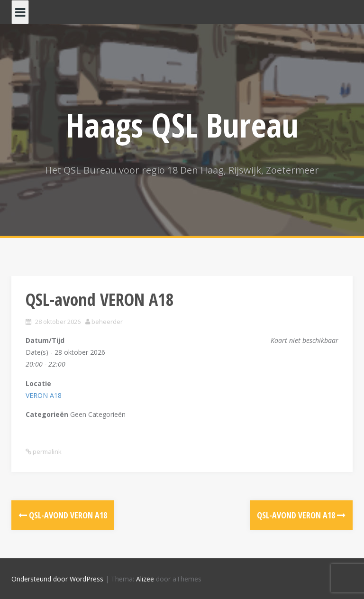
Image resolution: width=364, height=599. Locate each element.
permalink (46, 452)
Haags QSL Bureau (182, 125)
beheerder (107, 322)
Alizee (145, 579)
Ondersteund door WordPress (57, 579)
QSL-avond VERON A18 (63, 515)
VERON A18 (44, 395)
